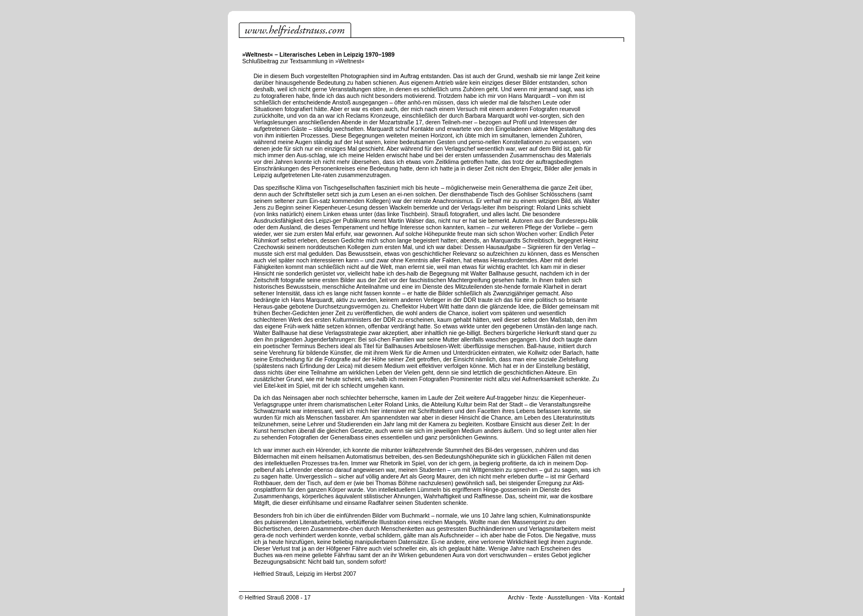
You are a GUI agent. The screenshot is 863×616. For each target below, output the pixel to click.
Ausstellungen (566, 597)
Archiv (516, 597)
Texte (536, 597)
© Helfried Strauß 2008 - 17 (275, 597)
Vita (594, 597)
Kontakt (614, 597)
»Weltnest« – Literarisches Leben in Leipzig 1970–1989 (318, 54)
